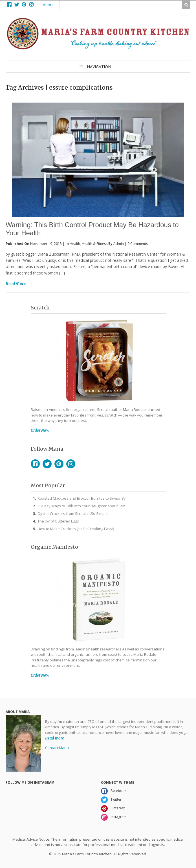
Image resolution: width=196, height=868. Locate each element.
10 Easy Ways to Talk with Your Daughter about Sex (81, 506)
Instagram (71, 464)
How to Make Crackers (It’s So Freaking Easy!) (76, 529)
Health (75, 244)
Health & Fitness (95, 244)
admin (119, 244)
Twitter (47, 464)
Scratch (40, 308)
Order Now (40, 430)
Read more (55, 738)
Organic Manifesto (54, 547)
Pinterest (59, 464)
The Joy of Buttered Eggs (58, 521)
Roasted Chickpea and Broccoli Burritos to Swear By (82, 498)
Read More (16, 284)
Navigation (99, 67)
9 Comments (138, 244)
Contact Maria (57, 748)
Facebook (35, 464)
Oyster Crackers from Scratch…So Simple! (73, 513)
